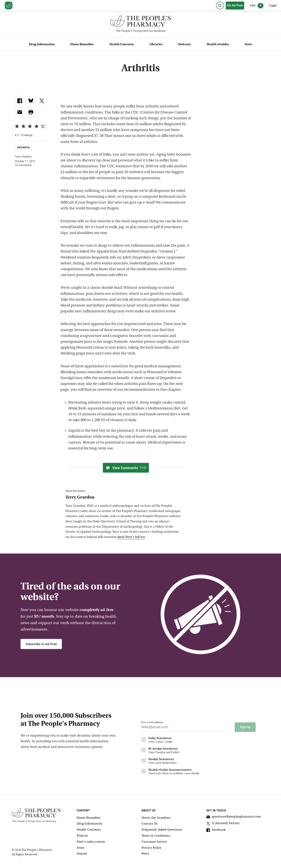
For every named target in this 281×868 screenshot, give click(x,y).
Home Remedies (82, 44)
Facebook (216, 830)
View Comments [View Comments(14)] (126, 468)
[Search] (220, 5)
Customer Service (154, 841)
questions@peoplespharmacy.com (234, 817)
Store (248, 44)
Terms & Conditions (156, 835)
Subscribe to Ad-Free (41, 644)
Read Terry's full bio (131, 537)
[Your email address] (186, 728)
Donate (82, 853)
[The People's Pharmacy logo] (140, 22)
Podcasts (185, 44)
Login (273, 5)
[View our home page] (9, 6)
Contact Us (150, 823)
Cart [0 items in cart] (257, 6)
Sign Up (245, 727)
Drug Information (42, 44)
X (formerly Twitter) (223, 823)
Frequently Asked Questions (162, 829)
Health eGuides (218, 44)
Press (145, 853)
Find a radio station (91, 841)
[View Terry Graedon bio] (124, 498)
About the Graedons (156, 817)
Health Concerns (122, 44)
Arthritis (23, 148)
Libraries (156, 44)
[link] (20, 101)
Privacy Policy (152, 847)
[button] (31, 112)
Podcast (82, 835)
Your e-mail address (152, 722)
